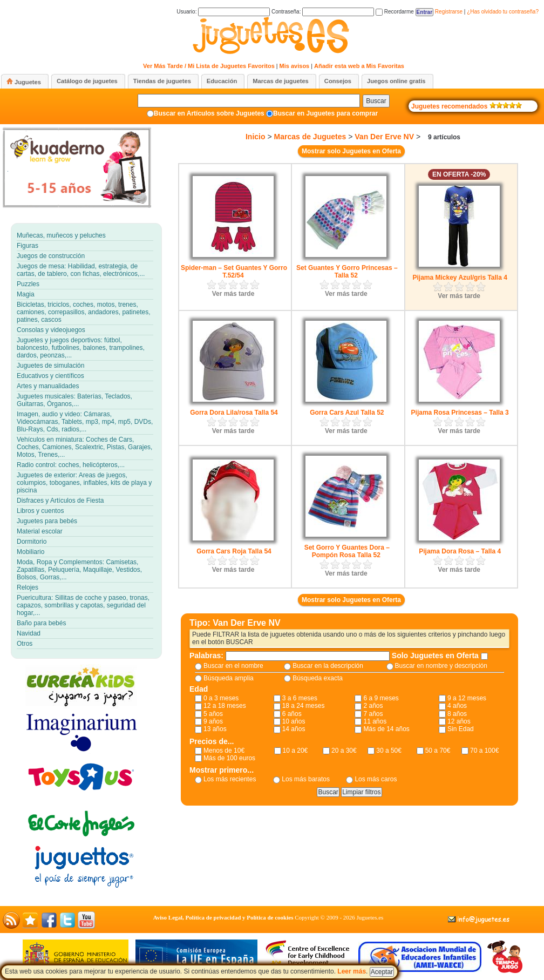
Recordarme (395, 12)
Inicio (256, 137)
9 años (213, 721)
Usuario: (223, 12)
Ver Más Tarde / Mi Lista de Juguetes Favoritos (209, 66)
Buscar (376, 101)
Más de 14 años (386, 729)
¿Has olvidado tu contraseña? (503, 12)
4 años (457, 706)
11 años (375, 721)
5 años (213, 714)
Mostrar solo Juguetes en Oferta (351, 151)
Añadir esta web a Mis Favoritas (359, 66)
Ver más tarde (233, 294)
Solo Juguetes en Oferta (436, 655)
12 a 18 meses (225, 706)
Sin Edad (461, 729)
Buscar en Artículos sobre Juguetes (209, 113)
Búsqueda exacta (318, 678)
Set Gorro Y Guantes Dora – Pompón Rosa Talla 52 (347, 551)
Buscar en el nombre (233, 666)
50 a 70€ (438, 751)
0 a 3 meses (221, 698)
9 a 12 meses (467, 698)
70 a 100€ (484, 751)
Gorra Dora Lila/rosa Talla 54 (234, 413)
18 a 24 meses (304, 706)
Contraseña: (323, 12)
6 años (292, 714)
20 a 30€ (344, 751)
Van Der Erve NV (384, 137)
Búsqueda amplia (229, 678)
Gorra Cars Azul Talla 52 (347, 413)
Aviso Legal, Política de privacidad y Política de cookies (223, 917)
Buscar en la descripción (328, 666)
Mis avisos (295, 66)
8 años (457, 714)
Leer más (352, 971)
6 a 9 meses (381, 698)
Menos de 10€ (224, 751)
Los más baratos (306, 779)
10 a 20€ (295, 751)
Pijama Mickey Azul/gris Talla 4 (460, 278)
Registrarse (449, 12)
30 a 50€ (389, 751)
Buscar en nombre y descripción (441, 666)
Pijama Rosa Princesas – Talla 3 (460, 413)
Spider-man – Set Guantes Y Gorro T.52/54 (234, 272)
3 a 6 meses (300, 698)
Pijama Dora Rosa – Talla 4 (460, 551)
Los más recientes (230, 779)
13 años (215, 729)
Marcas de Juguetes (310, 137)
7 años (373, 714)
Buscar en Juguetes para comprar (325, 113)
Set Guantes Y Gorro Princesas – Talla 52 (347, 272)
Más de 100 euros (229, 758)
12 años (459, 721)
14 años (294, 729)
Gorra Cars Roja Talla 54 (234, 551)
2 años (373, 706)
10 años (294, 721)
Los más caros (376, 779)
